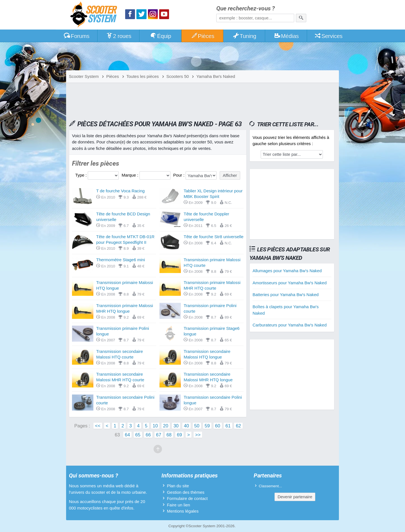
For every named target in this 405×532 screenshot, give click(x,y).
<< (98, 426)
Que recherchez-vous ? (246, 9)
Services (328, 36)
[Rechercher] (301, 18)
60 (218, 426)
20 (166, 426)
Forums (76, 36)
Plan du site (178, 486)
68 (169, 435)
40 (186, 426)
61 (228, 426)
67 (159, 435)
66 (148, 435)
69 (179, 435)
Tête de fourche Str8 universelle (214, 237)
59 (207, 426)
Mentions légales (183, 511)
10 (155, 426)
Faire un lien (178, 505)
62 (238, 426)
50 (197, 426)
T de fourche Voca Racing (120, 191)
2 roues (119, 36)
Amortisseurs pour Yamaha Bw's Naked (290, 283)
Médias (286, 36)
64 (127, 435)
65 (138, 435)
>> (198, 435)
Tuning (245, 36)
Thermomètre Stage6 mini (121, 260)
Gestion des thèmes (185, 492)
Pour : (179, 175)
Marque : (130, 175)
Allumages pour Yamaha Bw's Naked (287, 271)
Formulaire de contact (187, 498)
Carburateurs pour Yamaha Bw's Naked (290, 325)
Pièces (202, 36)
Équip (161, 36)
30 (176, 426)
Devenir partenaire (295, 497)
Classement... (270, 486)
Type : (81, 175)
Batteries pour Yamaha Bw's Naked (286, 295)
